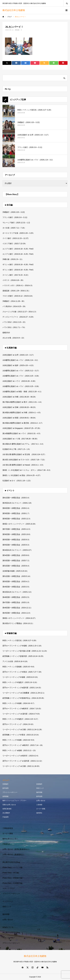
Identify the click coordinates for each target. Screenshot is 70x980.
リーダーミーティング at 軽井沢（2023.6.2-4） (21, 756)
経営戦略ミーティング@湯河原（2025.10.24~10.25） (23, 656)
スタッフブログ (9, 888)
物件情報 (39, 792)
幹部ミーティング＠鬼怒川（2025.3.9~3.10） (20, 682)
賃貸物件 (39, 784)
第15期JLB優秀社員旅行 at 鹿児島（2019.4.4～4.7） (23, 423)
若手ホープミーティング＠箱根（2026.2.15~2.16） (23, 646)
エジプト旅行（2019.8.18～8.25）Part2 (18, 249)
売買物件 (5, 784)
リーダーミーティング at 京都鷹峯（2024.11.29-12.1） (24, 693)
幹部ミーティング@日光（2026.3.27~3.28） (20, 640)
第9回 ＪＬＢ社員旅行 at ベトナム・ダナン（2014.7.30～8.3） (27, 470)
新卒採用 (5, 788)
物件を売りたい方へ (10, 839)
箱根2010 (6, 333)
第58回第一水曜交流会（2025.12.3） (17, 519)
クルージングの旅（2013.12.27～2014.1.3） (20, 312)
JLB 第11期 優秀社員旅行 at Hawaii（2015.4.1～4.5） (23, 465)
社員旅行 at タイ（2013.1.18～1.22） (17, 481)
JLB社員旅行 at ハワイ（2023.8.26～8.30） (19, 381)
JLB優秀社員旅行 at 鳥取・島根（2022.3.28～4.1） (22, 392)
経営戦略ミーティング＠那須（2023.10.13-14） (21, 735)
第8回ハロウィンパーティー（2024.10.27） (20, 618)
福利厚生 (39, 813)
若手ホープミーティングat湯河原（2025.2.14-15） (22, 688)
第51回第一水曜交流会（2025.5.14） (17, 576)
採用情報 (5, 796)
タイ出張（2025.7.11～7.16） (14, 228)
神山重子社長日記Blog (11, 862)
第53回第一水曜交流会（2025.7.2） (16, 561)
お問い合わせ (41, 801)
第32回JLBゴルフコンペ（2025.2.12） (18, 592)
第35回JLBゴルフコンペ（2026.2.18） (18, 503)
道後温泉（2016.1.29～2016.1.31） (16, 291)
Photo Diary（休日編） (11, 873)
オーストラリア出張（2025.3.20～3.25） (19, 233)
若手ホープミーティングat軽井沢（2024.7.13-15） (22, 709)
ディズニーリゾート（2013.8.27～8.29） (19, 317)
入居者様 (39, 805)
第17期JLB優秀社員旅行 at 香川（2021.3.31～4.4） (23, 402)
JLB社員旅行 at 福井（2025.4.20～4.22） (19, 365)
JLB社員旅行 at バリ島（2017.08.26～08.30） (20, 439)
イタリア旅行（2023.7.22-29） (15, 244)
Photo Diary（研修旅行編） (13, 878)
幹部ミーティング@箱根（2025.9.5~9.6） (19, 667)
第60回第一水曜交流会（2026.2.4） (16, 508)
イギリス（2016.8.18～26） (13, 280)
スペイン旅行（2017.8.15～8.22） (16, 275)
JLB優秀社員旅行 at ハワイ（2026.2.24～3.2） (21, 360)
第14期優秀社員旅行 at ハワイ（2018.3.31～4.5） (22, 433)
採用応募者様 (7, 809)
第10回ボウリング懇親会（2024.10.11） (18, 623)
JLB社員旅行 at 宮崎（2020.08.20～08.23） (20, 407)
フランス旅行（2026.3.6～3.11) (15, 217)
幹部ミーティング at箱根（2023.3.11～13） (20, 750)
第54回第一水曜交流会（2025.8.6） (16, 555)
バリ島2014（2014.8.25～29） (14, 306)
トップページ (8, 901)
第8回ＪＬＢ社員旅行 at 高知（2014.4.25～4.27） (22, 475)
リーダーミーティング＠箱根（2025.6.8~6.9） (21, 677)
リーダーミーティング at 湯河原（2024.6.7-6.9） (22, 714)
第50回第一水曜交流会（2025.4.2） (16, 581)
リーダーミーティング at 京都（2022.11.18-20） (22, 766)
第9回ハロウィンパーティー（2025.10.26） (20, 524)
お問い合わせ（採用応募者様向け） (16, 849)
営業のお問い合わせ (9, 805)
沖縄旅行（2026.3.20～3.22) (14, 212)
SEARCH (67, 3)
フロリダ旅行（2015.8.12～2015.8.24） (18, 296)
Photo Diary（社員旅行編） (13, 883)
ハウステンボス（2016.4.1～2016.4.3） (18, 285)
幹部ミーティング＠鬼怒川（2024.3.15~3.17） (21, 719)
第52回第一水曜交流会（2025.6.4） (16, 566)
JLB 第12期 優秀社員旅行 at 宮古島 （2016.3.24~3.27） (24, 454)
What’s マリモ (8, 927)
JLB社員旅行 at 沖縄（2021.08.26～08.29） (20, 397)
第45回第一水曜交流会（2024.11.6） (17, 613)
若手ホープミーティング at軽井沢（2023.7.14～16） (23, 745)
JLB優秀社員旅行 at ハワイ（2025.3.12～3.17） (21, 371)
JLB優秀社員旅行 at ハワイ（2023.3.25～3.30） (21, 386)
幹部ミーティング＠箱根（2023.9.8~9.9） (19, 740)
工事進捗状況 (8, 828)
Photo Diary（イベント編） (13, 867)
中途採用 (5, 817)
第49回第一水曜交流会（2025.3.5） (16, 587)
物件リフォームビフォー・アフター (14, 801)
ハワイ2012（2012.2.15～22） (14, 322)
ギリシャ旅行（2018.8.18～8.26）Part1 (18, 270)
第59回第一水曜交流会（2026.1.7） (16, 513)
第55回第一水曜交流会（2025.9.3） (16, 540)
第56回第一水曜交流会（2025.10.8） (17, 534)
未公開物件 (6, 813)
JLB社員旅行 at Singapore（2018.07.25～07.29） (22, 428)
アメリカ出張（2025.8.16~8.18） (16, 661)
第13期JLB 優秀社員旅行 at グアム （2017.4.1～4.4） (23, 444)
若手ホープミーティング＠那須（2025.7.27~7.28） (23, 672)
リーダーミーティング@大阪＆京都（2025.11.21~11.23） (25, 651)
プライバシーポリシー (10, 792)
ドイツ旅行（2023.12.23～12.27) (15, 238)
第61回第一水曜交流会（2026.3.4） (16, 498)
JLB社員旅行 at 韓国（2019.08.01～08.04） (20, 418)
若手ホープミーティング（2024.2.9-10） (18, 724)
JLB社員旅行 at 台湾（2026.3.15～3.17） (19, 355)
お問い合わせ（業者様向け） (14, 854)
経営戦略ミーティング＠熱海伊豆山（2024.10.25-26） (24, 698)
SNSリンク (40, 788)
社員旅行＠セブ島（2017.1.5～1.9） (17, 449)
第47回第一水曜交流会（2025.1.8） (16, 602)
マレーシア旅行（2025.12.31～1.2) (16, 223)
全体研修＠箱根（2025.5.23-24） (15, 571)
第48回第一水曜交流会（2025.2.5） (16, 597)
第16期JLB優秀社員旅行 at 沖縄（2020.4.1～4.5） (22, 413)
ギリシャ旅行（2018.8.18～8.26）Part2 (18, 264)
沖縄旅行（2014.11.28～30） (14, 301)
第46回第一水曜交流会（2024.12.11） (17, 608)
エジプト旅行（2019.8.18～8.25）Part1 (18, 254)
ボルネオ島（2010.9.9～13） (14, 338)
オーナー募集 (41, 809)
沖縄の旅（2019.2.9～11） (13, 259)
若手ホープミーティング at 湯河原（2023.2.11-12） (23, 761)
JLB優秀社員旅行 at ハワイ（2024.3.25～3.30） (21, 376)
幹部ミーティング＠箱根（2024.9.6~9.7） (19, 703)
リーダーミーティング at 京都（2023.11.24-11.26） (23, 729)
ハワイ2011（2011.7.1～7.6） (14, 327)
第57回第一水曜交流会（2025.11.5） (17, 529)
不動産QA (6, 844)
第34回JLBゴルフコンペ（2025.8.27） (18, 550)
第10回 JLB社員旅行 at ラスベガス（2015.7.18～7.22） (24, 460)
